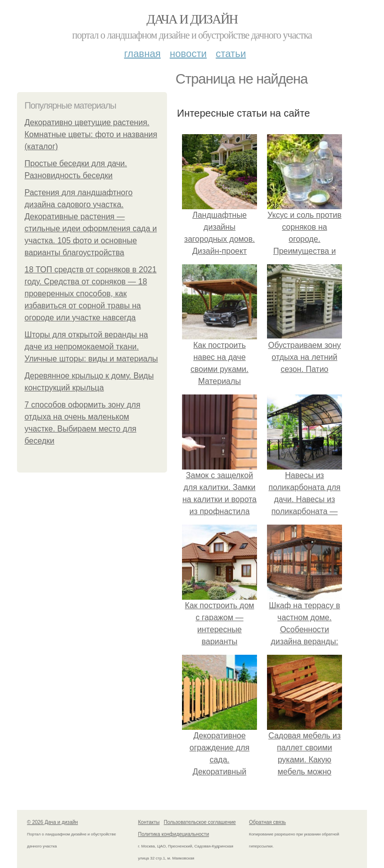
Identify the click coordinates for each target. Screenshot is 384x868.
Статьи (230, 54)
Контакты (149, 822)
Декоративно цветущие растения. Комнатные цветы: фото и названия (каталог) (91, 134)
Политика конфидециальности (173, 834)
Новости (188, 54)
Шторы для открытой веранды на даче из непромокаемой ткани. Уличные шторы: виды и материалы (91, 347)
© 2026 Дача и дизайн (52, 822)
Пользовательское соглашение (200, 822)
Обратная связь (267, 822)
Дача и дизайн (192, 19)
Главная (142, 54)
